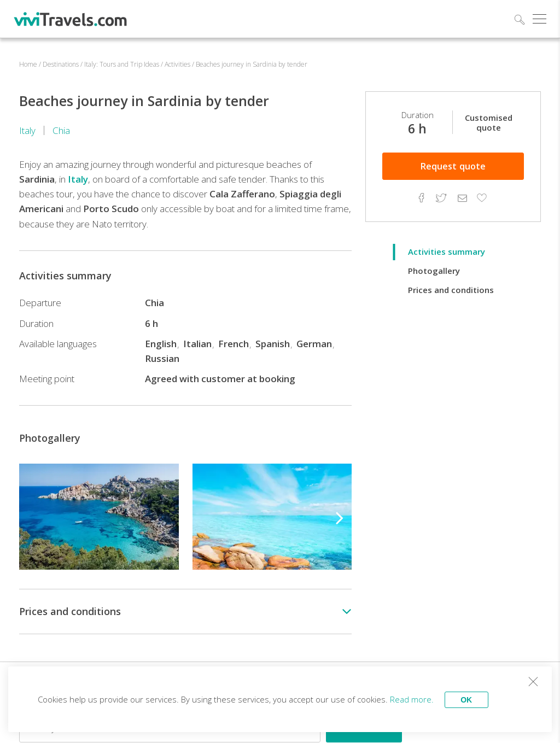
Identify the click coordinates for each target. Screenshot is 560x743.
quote (453, 166)
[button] (340, 517)
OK (467, 699)
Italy (27, 130)
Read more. (412, 699)
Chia (61, 130)
